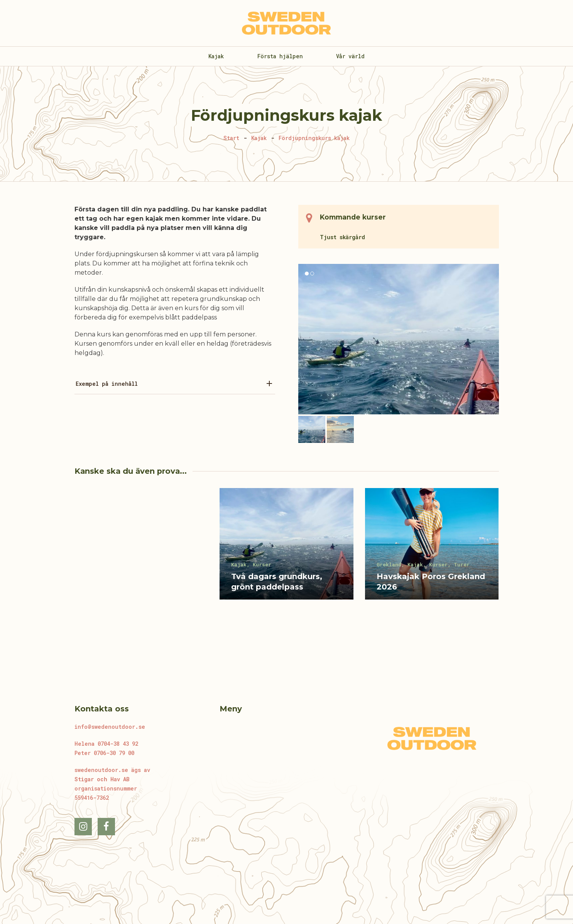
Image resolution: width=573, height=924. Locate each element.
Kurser (262, 564)
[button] (312, 429)
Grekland (389, 564)
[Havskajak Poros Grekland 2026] (432, 552)
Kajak (239, 564)
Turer (462, 564)
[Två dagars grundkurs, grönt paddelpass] (286, 552)
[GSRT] (141, 552)
